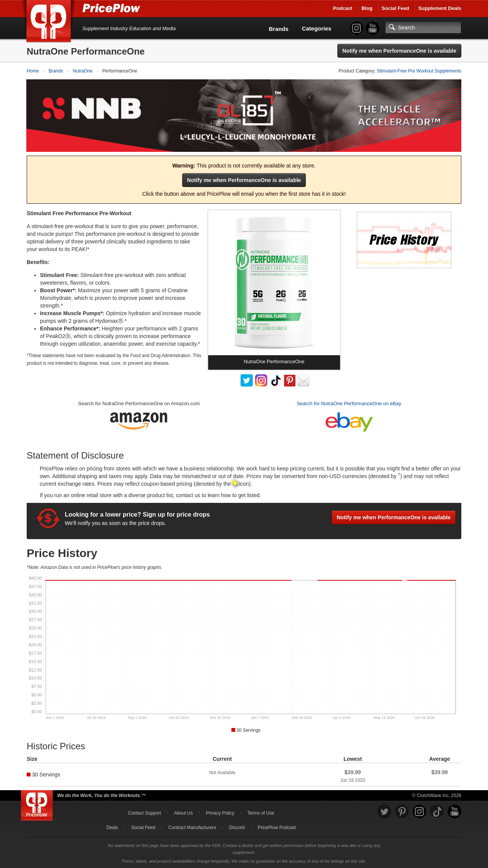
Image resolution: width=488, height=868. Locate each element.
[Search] (423, 27)
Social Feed (395, 8)
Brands (279, 29)
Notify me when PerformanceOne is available (399, 51)
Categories (317, 28)
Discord (237, 827)
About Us (183, 813)
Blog (367, 8)
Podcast (343, 8)
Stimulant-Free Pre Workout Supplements (419, 71)
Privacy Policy (220, 813)
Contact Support (144, 813)
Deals (112, 827)
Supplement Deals (440, 8)
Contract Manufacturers (192, 827)
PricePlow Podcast (277, 827)
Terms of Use (261, 813)
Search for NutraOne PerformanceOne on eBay (349, 403)
